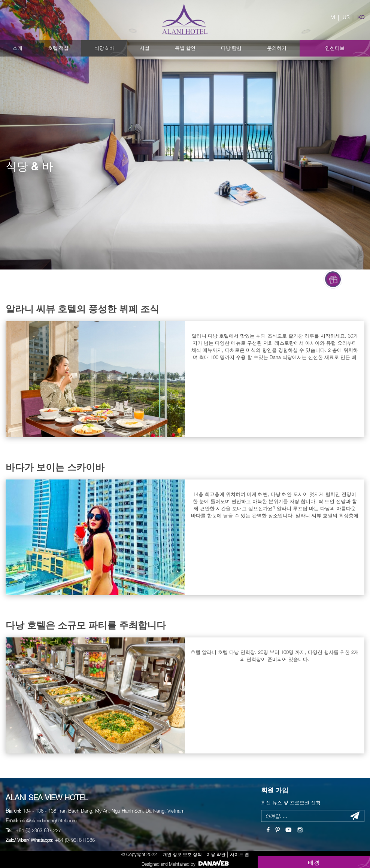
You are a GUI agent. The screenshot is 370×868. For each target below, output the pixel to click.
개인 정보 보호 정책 (182, 854)
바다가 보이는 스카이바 (55, 467)
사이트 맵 (239, 854)
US (346, 17)
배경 (314, 862)
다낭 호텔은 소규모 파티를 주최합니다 (86, 625)
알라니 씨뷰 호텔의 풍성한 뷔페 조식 (82, 309)
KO (361, 17)
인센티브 (335, 48)
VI (333, 17)
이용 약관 (216, 854)
